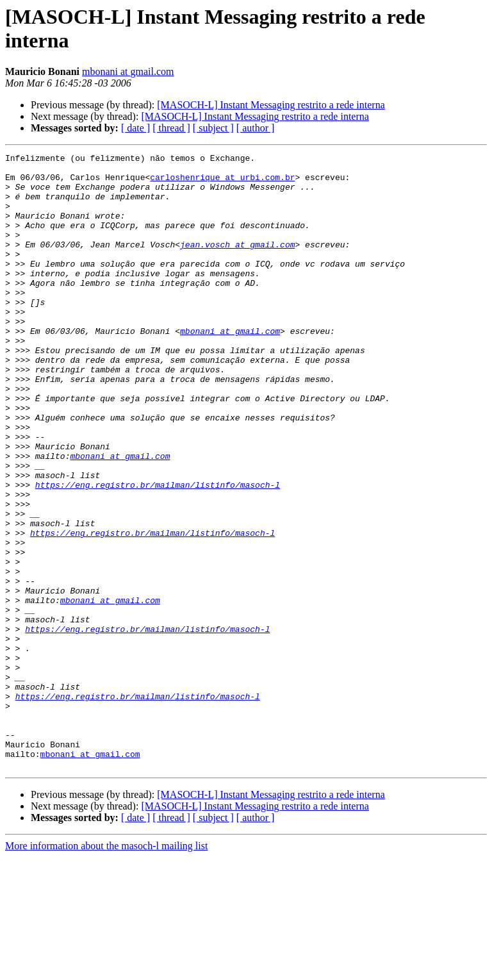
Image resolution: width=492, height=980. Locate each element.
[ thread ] (171, 128)
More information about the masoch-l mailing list (106, 969)
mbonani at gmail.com (128, 71)
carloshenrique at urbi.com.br (222, 183)
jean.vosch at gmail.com (237, 263)
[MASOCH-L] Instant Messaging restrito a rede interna (271, 105)
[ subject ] (213, 128)
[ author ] (256, 128)
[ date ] (135, 128)
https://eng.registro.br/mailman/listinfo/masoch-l (158, 552)
